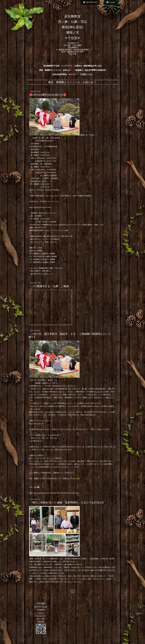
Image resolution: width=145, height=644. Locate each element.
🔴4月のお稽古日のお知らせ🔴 (48, 95)
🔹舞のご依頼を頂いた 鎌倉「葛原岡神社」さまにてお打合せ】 (67, 503)
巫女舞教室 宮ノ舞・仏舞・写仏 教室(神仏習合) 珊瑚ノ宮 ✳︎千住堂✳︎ (73, 27)
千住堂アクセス (86, 74)
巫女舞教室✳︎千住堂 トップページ (58, 66)
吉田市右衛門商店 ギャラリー (65, 74)
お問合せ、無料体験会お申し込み (88, 66)
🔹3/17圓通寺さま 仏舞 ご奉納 (49, 286)
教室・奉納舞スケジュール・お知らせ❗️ (56, 70)
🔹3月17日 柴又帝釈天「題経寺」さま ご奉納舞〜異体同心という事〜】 (70, 336)
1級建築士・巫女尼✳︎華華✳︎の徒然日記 (90, 70)
